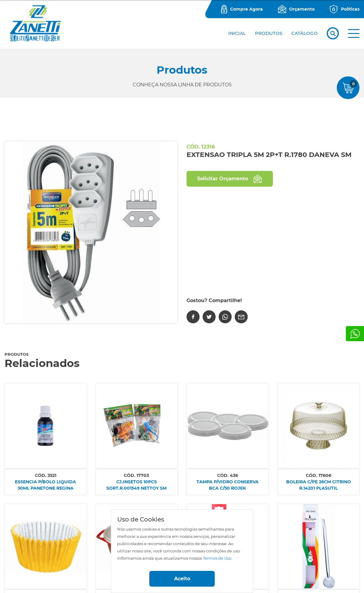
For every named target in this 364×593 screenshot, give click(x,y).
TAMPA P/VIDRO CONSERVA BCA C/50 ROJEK (228, 485)
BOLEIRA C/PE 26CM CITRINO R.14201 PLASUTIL (319, 485)
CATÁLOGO (304, 33)
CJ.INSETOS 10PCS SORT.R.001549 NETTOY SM (136, 485)
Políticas (350, 9)
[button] (354, 33)
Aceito (182, 579)
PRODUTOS (269, 33)
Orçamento (302, 9)
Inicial (237, 33)
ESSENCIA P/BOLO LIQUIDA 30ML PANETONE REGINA (45, 485)
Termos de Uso (217, 558)
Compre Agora (247, 9)
